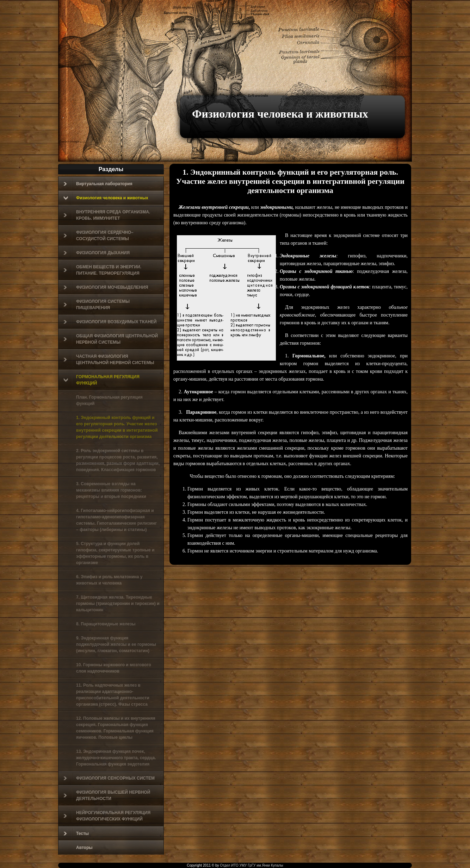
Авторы (84, 848)
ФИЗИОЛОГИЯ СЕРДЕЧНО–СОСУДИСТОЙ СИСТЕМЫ (98, 236)
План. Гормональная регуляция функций (109, 400)
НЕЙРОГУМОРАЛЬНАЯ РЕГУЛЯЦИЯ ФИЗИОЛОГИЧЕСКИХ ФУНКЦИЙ (107, 816)
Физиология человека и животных (280, 114)
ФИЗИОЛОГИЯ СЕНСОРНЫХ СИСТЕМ (109, 778)
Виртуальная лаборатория (98, 184)
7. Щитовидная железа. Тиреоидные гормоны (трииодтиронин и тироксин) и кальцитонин (118, 604)
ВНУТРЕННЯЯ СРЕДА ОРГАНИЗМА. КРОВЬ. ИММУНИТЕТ (107, 215)
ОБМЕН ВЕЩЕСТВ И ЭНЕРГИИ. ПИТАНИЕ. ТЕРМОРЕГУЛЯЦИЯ (102, 270)
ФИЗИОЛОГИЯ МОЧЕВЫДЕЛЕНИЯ (106, 287)
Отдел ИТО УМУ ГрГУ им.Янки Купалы (251, 865)
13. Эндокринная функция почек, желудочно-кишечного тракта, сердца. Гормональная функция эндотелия (116, 758)
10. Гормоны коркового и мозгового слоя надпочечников (114, 668)
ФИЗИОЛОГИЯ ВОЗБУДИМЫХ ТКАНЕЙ (110, 322)
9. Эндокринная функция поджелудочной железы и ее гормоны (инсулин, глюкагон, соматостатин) (116, 644)
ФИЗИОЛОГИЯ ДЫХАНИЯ (97, 253)
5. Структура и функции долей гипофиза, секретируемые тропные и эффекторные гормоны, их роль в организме (115, 553)
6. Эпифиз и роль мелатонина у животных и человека (109, 580)
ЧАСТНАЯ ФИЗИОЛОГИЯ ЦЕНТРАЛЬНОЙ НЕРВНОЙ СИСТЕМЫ (109, 360)
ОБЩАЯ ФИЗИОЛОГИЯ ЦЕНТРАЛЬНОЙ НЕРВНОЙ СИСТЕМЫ (111, 339)
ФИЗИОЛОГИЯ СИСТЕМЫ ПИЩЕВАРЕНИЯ (97, 305)
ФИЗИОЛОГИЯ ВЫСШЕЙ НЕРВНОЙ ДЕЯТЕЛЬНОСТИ (107, 795)
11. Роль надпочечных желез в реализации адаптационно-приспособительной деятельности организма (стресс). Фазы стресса (113, 695)
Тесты (76, 833)
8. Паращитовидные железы (106, 624)
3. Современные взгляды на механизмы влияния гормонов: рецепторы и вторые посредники (111, 490)
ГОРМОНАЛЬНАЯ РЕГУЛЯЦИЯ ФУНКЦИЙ (101, 380)
